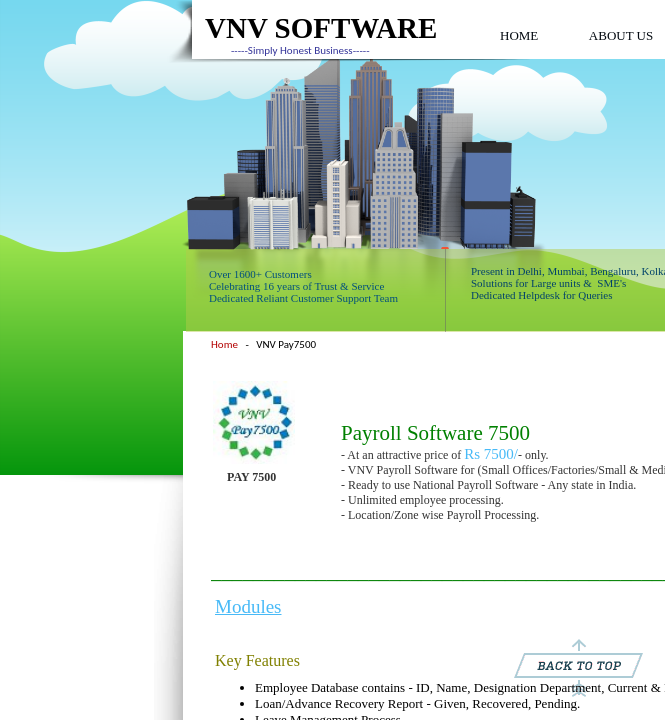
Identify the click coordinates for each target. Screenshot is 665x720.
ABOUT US (621, 35)
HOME (519, 35)
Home (224, 344)
